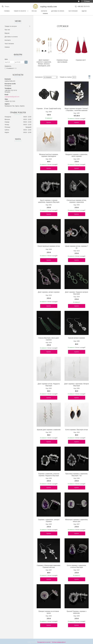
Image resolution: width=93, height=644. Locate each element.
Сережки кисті (81, 60)
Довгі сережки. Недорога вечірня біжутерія (77, 293)
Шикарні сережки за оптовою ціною (49, 612)
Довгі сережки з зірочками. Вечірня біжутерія (77, 385)
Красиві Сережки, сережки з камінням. (77, 612)
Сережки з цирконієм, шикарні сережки (49, 520)
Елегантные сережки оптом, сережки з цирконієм (77, 201)
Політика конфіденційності (59, 642)
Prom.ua (55, 640)
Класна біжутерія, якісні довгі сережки (49, 339)
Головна (7, 11)
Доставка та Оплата (58, 11)
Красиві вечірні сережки (77, 338)
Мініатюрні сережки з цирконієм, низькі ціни (77, 520)
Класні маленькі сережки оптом (49, 246)
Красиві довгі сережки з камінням (49, 430)
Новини (45, 13)
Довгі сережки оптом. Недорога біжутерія (49, 385)
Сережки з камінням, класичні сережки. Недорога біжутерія (49, 475)
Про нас (34, 11)
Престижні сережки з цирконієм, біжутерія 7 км (77, 475)
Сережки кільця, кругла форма (62, 61)
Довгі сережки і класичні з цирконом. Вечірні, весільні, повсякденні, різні (44, 63)
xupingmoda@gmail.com (12, 97)
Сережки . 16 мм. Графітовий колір (49, 109)
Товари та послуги (20, 11)
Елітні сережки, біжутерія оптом (77, 430)
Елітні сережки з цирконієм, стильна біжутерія (77, 566)
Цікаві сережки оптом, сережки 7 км (77, 247)
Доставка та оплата (11, 37)
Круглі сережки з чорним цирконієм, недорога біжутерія (49, 201)
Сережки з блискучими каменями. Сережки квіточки (49, 566)
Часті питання (73, 11)
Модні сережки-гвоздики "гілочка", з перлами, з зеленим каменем (77, 109)
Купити (49, 122)
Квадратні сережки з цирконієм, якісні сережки (77, 155)
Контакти (44, 11)
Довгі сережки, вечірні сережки (49, 292)
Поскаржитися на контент (44, 642)
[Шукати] (3, 6)
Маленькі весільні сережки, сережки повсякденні (49, 155)
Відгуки (84, 11)
